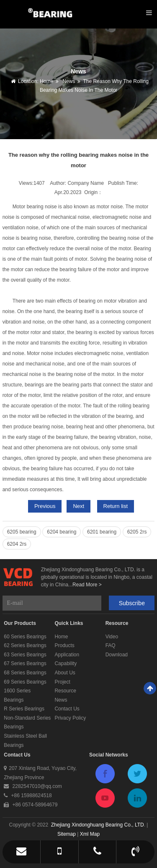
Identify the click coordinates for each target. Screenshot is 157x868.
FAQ (111, 645)
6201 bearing (102, 532)
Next (78, 506)
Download (117, 655)
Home (46, 81)
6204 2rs (17, 544)
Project (62, 682)
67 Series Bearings (25, 663)
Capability (66, 663)
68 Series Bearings (25, 673)
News (68, 81)
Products (64, 645)
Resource (65, 691)
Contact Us (67, 709)
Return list (116, 506)
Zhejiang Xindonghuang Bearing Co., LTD (98, 825)
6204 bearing (62, 532)
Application (67, 655)
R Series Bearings (24, 709)
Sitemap (67, 834)
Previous (45, 506)
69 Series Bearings (25, 682)
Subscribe (132, 603)
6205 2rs (137, 532)
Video (112, 637)
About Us (65, 673)
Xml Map (90, 834)
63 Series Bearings (25, 655)
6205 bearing (22, 532)
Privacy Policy (70, 718)
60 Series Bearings (25, 637)
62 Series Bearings (25, 645)
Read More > (87, 585)
